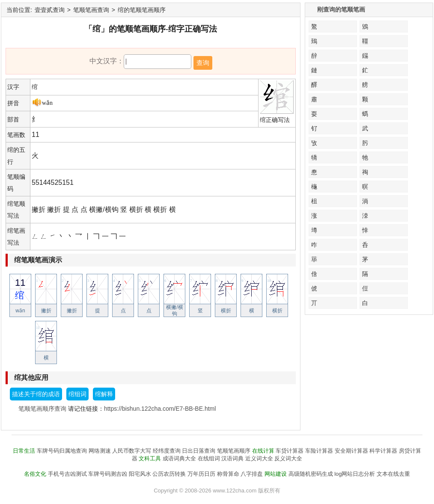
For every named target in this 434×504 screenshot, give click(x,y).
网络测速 (100, 451)
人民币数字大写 (132, 451)
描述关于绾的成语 (36, 394)
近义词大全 (259, 458)
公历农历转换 (169, 474)
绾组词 (77, 394)
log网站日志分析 (355, 474)
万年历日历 (201, 474)
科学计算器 (383, 451)
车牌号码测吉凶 (108, 474)
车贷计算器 (290, 451)
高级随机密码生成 (311, 474)
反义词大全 (288, 458)
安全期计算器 (351, 451)
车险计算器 (319, 451)
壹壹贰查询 (50, 10)
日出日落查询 (199, 451)
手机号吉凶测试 (67, 474)
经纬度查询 (167, 451)
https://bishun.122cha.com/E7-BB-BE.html (160, 409)
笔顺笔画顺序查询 (42, 409)
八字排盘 (252, 474)
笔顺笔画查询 (91, 10)
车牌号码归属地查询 (62, 451)
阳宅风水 (140, 474)
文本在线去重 (393, 474)
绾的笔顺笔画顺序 (142, 10)
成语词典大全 (179, 458)
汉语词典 (232, 458)
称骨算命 (228, 474)
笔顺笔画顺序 (234, 451)
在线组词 (209, 458)
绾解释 (104, 394)
